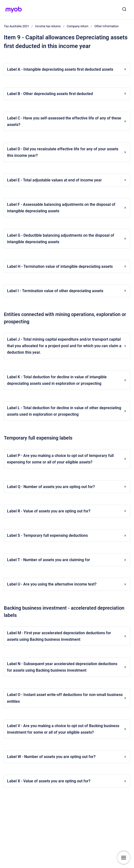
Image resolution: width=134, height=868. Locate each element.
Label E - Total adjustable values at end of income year (67, 180)
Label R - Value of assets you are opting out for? (67, 511)
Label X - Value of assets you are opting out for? (67, 781)
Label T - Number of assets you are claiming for (67, 560)
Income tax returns (48, 26)
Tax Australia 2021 (16, 26)
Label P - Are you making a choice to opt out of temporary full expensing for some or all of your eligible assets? (67, 459)
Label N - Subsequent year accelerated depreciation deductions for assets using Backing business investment (67, 667)
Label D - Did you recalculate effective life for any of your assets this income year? (67, 152)
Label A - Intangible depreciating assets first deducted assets (67, 69)
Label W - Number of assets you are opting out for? (67, 757)
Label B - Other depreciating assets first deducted (67, 94)
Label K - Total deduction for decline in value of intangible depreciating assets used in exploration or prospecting (67, 380)
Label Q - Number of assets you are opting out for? (67, 487)
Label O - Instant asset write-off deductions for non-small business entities (67, 698)
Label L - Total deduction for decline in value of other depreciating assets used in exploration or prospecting (67, 411)
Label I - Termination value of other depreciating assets (67, 291)
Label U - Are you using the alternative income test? (67, 584)
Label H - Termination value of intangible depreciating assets (67, 266)
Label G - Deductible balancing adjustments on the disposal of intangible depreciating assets (67, 239)
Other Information (106, 26)
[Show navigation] (124, 858)
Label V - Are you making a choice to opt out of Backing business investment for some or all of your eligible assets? (67, 729)
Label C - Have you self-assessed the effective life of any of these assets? (67, 121)
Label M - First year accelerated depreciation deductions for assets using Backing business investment (67, 636)
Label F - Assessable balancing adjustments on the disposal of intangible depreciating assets (67, 208)
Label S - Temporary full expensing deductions (67, 535)
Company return (78, 26)
